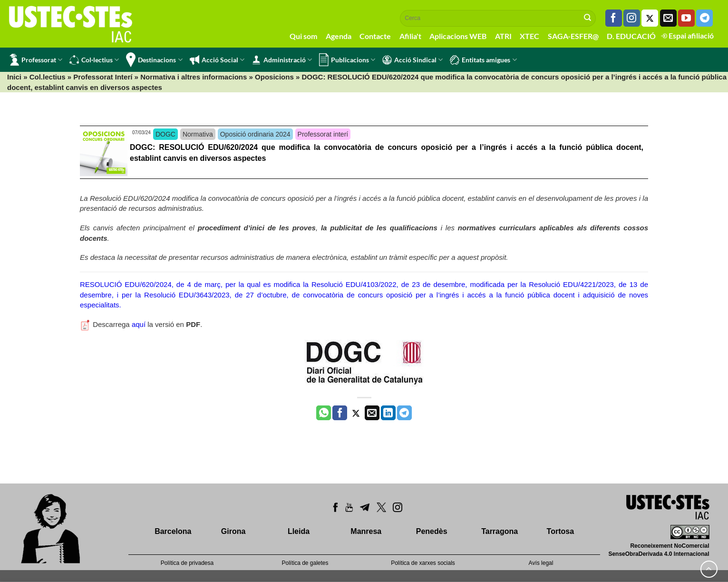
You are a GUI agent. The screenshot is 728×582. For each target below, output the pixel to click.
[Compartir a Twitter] (356, 413)
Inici (14, 77)
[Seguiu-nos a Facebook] (614, 18)
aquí (139, 324)
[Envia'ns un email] (668, 18)
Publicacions (347, 60)
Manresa (366, 531)
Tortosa (560, 531)
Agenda (339, 36)
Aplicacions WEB (458, 36)
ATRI (503, 36)
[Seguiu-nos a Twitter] (650, 18)
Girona (233, 531)
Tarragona (500, 531)
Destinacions (154, 60)
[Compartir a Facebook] (340, 413)
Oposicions (274, 77)
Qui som (303, 36)
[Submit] (588, 18)
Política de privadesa (187, 563)
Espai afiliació (687, 35)
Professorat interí (323, 134)
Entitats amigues (483, 60)
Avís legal (541, 563)
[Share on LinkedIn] (388, 413)
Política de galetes (305, 563)
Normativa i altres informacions (194, 77)
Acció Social (217, 60)
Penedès (432, 531)
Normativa (198, 134)
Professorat (36, 60)
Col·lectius (94, 60)
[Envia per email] (372, 413)
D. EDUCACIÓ (631, 36)
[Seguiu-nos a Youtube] (686, 18)
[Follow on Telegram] (704, 18)
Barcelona (173, 531)
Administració (282, 60)
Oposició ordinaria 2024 (255, 134)
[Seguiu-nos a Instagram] (632, 18)
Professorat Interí (103, 77)
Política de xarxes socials (423, 563)
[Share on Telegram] (404, 413)
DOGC (165, 134)
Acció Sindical (413, 60)
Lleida (299, 531)
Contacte (375, 36)
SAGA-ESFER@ (573, 36)
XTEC (529, 36)
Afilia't (410, 36)
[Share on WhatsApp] (324, 413)
